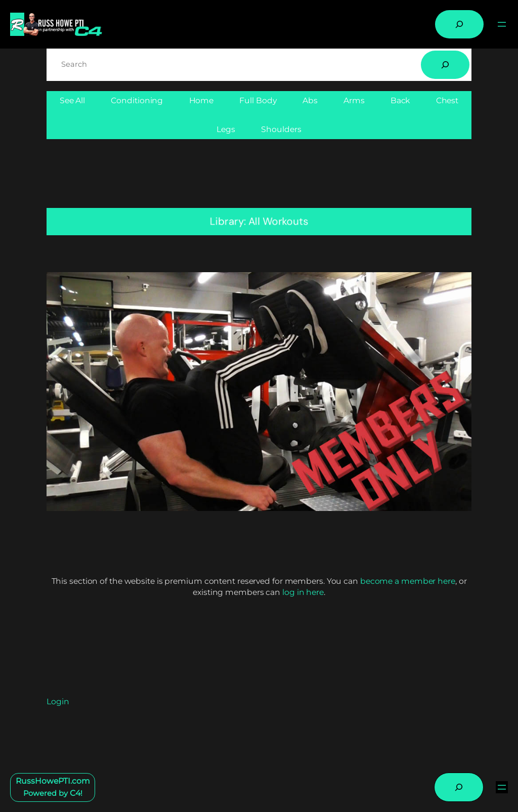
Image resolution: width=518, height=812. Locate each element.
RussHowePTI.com (53, 781)
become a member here (408, 581)
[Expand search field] (459, 24)
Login (58, 701)
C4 (75, 793)
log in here (303, 592)
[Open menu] (502, 24)
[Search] (445, 65)
